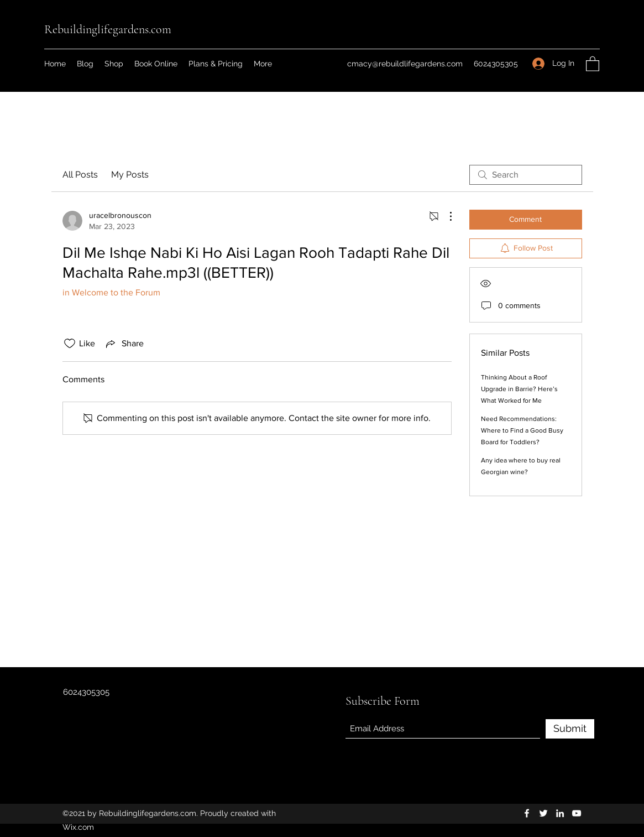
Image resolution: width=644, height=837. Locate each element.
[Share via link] (124, 344)
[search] (526, 175)
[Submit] (570, 729)
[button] (593, 63)
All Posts (80, 175)
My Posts (130, 175)
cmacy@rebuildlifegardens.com (405, 64)
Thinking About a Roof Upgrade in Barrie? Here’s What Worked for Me (519, 389)
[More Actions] (445, 216)
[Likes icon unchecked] (70, 344)
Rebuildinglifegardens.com (108, 29)
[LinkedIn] (560, 813)
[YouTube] (577, 813)
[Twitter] (543, 813)
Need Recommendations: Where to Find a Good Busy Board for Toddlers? (522, 430)
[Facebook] (527, 813)
